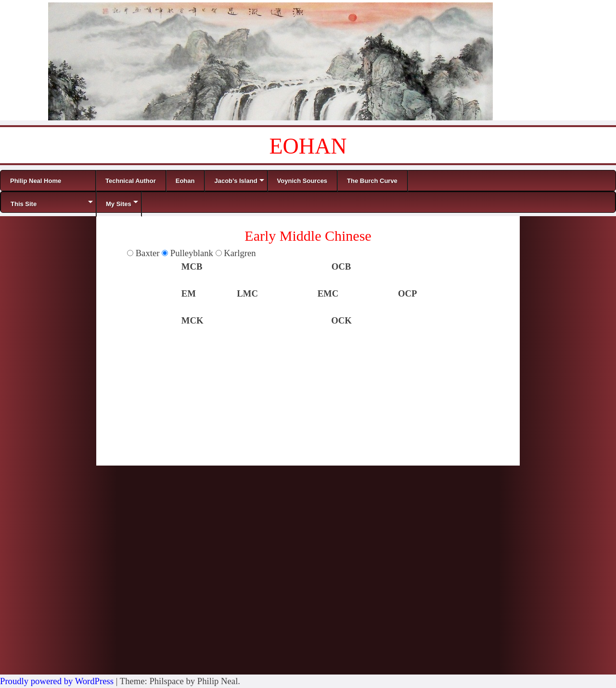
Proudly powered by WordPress (57, 681)
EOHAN (308, 146)
